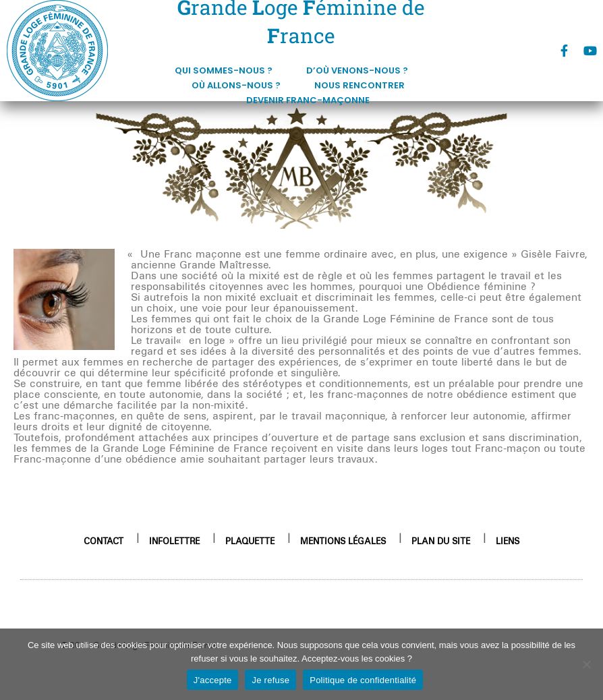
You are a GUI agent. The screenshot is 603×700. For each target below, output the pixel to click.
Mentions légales (343, 541)
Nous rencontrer (363, 86)
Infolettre (174, 541)
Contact (104, 541)
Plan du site (441, 541)
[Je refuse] (586, 664)
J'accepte (213, 680)
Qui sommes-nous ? (227, 71)
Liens (508, 541)
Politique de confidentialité (363, 680)
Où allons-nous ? (239, 86)
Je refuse (270, 680)
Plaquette (250, 541)
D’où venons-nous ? (361, 71)
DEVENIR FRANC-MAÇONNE (308, 100)
